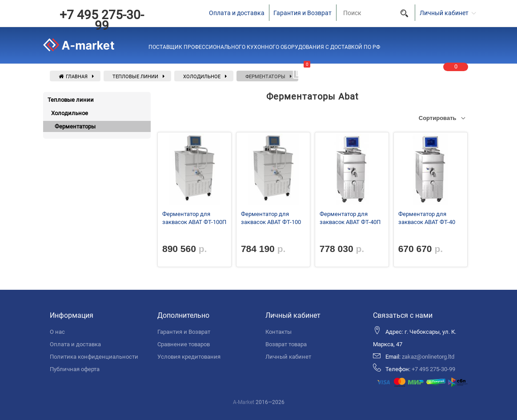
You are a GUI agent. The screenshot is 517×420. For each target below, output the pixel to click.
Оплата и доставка (237, 13)
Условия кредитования (189, 357)
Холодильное (202, 77)
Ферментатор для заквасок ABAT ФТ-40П (350, 218)
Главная (73, 77)
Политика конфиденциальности (94, 357)
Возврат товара (286, 344)
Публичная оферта (75, 369)
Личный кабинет (288, 357)
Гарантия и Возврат (303, 13)
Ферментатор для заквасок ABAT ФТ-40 (427, 218)
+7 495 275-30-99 (102, 20)
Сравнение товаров (184, 344)
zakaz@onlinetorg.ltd (428, 357)
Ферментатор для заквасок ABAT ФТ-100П (194, 218)
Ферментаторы (265, 77)
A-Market (244, 402)
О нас (57, 332)
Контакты (279, 332)
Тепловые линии (135, 77)
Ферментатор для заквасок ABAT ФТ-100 (271, 218)
